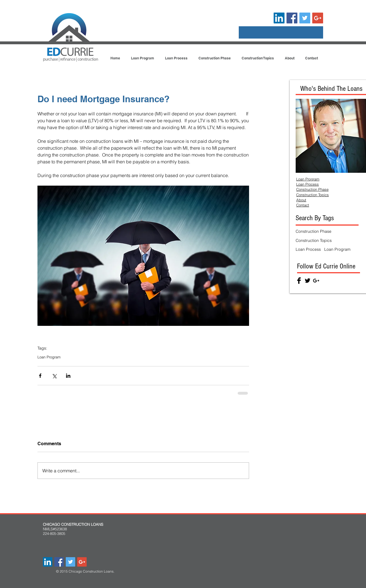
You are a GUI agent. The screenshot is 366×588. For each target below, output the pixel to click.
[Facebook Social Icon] (292, 18)
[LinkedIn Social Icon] (279, 18)
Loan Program (49, 357)
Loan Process (308, 249)
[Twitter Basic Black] (308, 281)
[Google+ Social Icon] (318, 18)
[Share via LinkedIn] (68, 376)
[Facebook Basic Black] (299, 281)
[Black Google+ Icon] (316, 281)
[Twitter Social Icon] (305, 18)
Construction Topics (314, 240)
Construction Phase (314, 231)
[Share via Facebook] (40, 376)
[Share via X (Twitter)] (54, 376)
